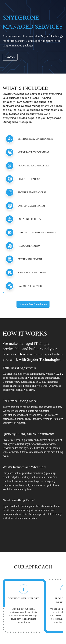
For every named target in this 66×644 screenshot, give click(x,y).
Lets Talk (10, 57)
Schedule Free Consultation (33, 304)
